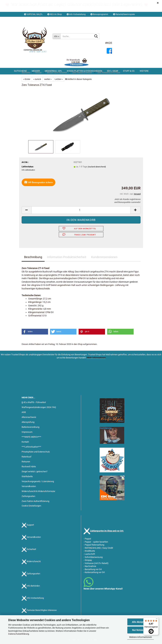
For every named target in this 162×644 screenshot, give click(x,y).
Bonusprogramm (99, 14)
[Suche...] (56, 36)
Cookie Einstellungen (31, 506)
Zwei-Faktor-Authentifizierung (35, 501)
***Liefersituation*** (31, 447)
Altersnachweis (29, 417)
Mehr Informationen (96, 358)
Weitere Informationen (141, 637)
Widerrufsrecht (34, 562)
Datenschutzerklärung (19, 634)
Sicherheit (31, 549)
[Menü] (157, 619)
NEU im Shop (55, 14)
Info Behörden (33, 586)
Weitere (144, 71)
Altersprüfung (28, 422)
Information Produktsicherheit (67, 257)
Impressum (27, 432)
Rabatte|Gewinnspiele (124, 14)
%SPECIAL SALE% (33, 14)
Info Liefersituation (28, 170)
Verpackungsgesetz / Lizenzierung (38, 481)
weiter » (48, 79)
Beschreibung (33, 257)
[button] (31, 19)
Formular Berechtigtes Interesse (42, 610)
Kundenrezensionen (104, 257)
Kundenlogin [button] (50, 19)
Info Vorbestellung (76, 14)
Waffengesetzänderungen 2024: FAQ (39, 407)
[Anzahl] (81, 210)
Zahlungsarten (28, 496)
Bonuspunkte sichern (38, 182)
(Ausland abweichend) (97, 167)
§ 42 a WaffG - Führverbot (34, 402)
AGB (24, 412)
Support (30, 525)
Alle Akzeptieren (141, 622)
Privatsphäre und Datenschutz (36, 452)
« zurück (37, 79)
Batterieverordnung (30, 427)
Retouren (26, 462)
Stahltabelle (27, 476)
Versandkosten (29, 486)
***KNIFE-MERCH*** (31, 437)
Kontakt (25, 442)
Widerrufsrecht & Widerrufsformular (38, 491)
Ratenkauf (27, 457)
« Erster (27, 79)
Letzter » (59, 79)
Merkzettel (68, 19)
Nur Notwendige (141, 630)
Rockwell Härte (29, 467)
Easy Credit (108, 548)
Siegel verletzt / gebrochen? (35, 471)
